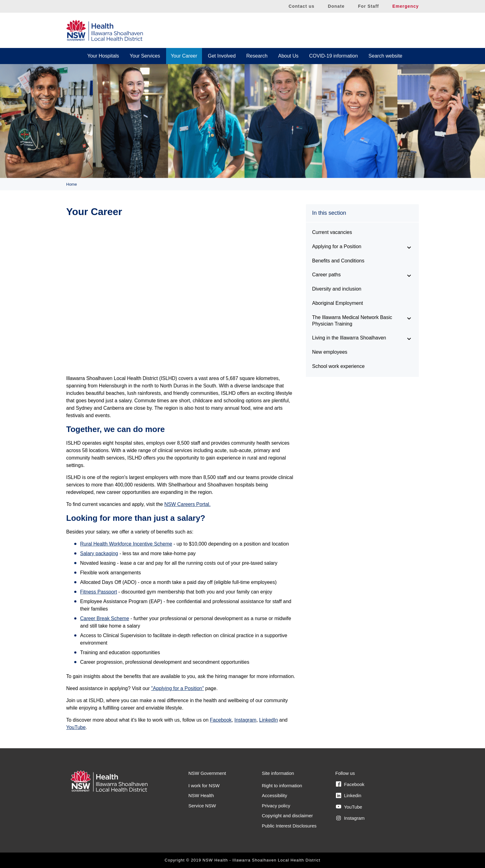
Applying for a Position (337, 246)
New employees (330, 352)
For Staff (368, 6)
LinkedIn (269, 720)
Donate (336, 6)
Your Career (184, 56)
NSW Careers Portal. (187, 504)
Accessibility (275, 795)
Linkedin (349, 796)
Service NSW (202, 806)
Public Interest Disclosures (289, 826)
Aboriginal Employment (338, 303)
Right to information (282, 786)
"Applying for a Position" (178, 688)
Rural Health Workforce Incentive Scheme (126, 544)
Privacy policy (276, 806)
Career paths (326, 275)
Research (257, 56)
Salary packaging (99, 553)
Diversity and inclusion (337, 289)
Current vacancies (332, 232)
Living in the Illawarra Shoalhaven (349, 338)
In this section (329, 213)
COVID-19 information (334, 56)
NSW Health (201, 795)
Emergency (406, 6)
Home (72, 184)
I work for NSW (204, 786)
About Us (288, 56)
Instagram (245, 720)
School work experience (338, 366)
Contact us (302, 6)
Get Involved (222, 56)
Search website (385, 56)
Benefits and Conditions (338, 261)
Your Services (145, 56)
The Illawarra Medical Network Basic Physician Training (352, 321)
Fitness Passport (99, 592)
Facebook (221, 720)
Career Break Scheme (105, 618)
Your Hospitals (103, 56)
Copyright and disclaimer (288, 816)
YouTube (76, 727)
